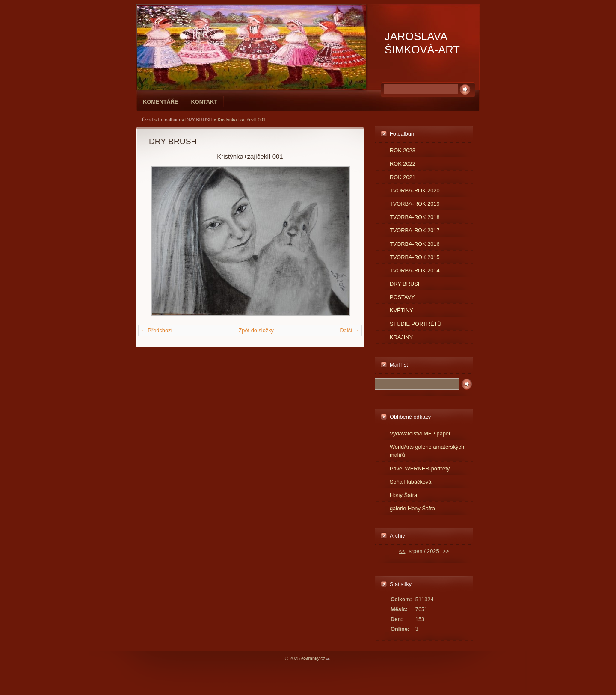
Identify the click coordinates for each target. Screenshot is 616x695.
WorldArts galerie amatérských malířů (427, 451)
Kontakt (204, 102)
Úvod (147, 120)
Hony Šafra (403, 495)
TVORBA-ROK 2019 (415, 204)
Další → (349, 330)
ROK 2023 (403, 150)
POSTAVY (402, 297)
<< (402, 551)
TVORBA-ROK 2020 (415, 191)
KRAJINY (401, 337)
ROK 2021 (403, 177)
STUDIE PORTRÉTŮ (416, 324)
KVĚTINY (401, 310)
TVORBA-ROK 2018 (415, 217)
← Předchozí (157, 330)
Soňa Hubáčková (410, 482)
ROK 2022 (403, 164)
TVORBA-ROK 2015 (415, 257)
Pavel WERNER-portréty (420, 469)
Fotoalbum (169, 120)
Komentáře (160, 102)
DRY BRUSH (199, 120)
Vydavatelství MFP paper (420, 433)
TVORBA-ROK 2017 (415, 230)
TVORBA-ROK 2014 (415, 271)
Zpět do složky (256, 330)
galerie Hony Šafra (412, 508)
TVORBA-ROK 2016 (415, 244)
